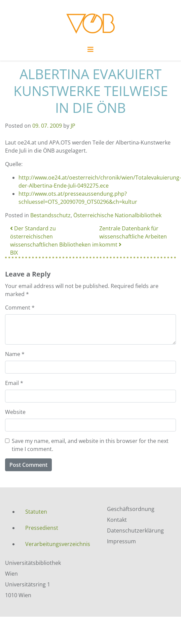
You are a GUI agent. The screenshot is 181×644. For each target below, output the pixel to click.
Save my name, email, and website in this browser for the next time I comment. (90, 445)
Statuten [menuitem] (36, 512)
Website (15, 412)
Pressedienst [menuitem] (42, 528)
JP (73, 126)
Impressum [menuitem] (121, 541)
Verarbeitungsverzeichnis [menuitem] (58, 544)
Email (14, 383)
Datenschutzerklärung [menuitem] (135, 530)
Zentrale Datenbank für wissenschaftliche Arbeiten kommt (133, 236)
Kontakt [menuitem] (117, 520)
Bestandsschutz (50, 215)
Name (15, 354)
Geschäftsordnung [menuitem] (131, 509)
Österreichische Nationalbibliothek (117, 215)
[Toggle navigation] (90, 51)
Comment (20, 308)
